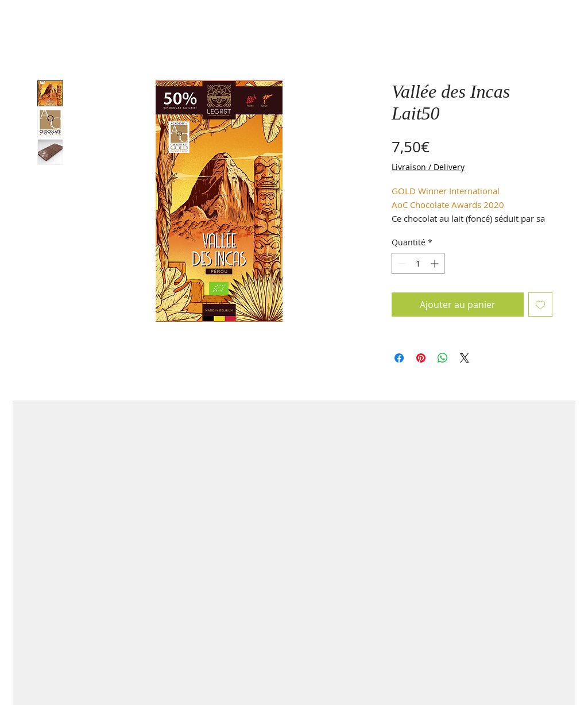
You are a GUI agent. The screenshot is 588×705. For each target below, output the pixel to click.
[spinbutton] (418, 263)
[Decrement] (401, 263)
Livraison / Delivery (428, 167)
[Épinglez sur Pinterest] (421, 358)
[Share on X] (465, 358)
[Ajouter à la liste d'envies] (540, 305)
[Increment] (436, 263)
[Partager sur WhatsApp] (443, 358)
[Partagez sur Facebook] (399, 358)
